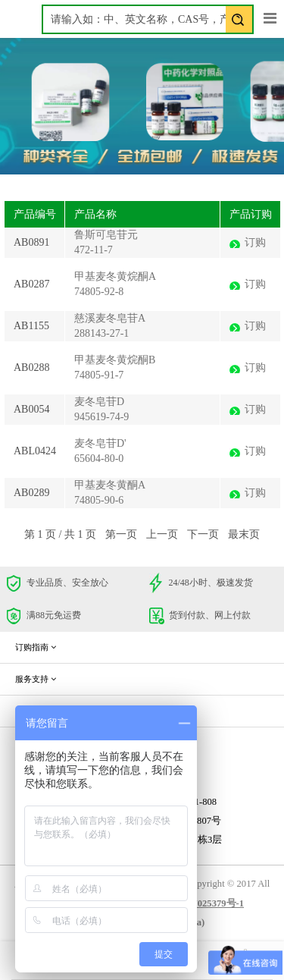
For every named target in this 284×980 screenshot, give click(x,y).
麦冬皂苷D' (100, 443)
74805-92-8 (99, 292)
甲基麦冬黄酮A (110, 485)
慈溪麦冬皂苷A (110, 318)
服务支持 (36, 679)
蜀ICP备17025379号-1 (198, 903)
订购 (255, 242)
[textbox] (148, 19)
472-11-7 (94, 250)
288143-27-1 (101, 333)
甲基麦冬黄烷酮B (115, 360)
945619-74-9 (101, 417)
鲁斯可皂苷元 (106, 235)
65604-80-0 (99, 459)
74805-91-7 (99, 375)
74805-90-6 (99, 500)
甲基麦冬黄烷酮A (115, 276)
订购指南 (36, 647)
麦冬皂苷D (99, 402)
